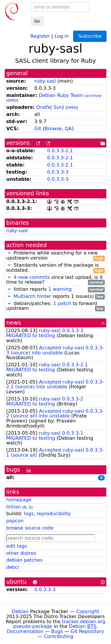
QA (68, 129)
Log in (62, 36)
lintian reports (55, 289)
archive (93, 96)
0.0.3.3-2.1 (60, 151)
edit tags (17, 546)
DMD (12, 100)
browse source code (30, 528)
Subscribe (90, 36)
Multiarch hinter (32, 296)
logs (29, 514)
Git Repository (87, 631)
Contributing (59, 636)
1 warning (60, 289)
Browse (53, 129)
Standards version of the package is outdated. (55, 268)
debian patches (24, 560)
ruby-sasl (45, 81)
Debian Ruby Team (61, 95)
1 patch (62, 303)
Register (40, 36)
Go (37, 21)
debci (13, 567)
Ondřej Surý (50, 107)
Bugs (57, 631)
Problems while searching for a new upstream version (55, 256)
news (14, 323)
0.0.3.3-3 (58, 172)
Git (38, 129)
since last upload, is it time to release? (55, 280)
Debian (20, 611)
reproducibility (54, 514)
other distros (21, 553)
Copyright (88, 611)
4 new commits (32, 277)
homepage (19, 500)
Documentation (25, 631)
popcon (15, 521)
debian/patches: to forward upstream (55, 306)
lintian (14, 507)
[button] (9, 253)
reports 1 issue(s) (55, 297)
